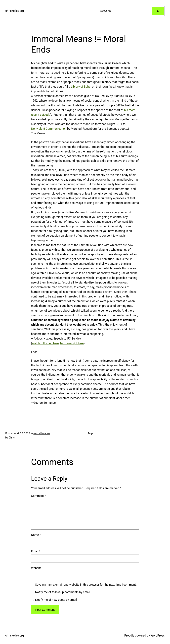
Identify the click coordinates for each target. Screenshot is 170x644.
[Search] (158, 11)
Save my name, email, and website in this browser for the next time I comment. (86, 585)
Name (36, 535)
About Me (106, 11)
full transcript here (72, 343)
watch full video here (45, 343)
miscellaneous (42, 433)
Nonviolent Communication (49, 129)
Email (36, 551)
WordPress (158, 636)
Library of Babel (81, 87)
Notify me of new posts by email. (56, 600)
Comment (38, 496)
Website (36, 568)
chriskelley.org (15, 11)
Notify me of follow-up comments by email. (63, 592)
